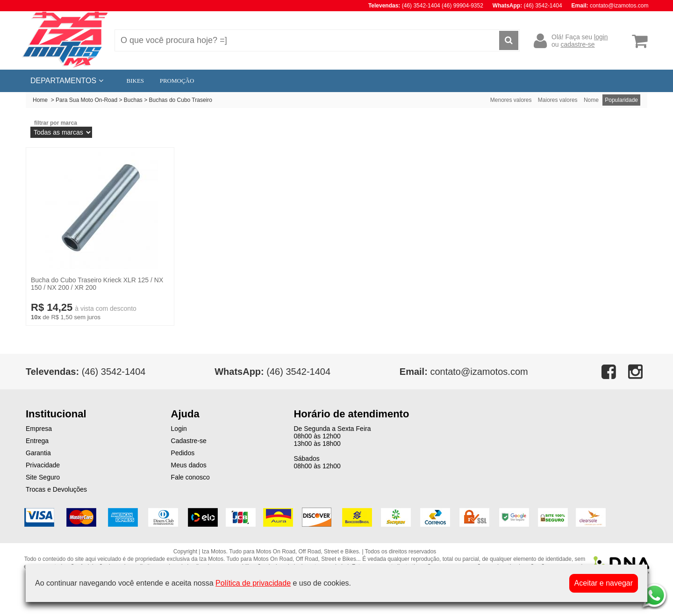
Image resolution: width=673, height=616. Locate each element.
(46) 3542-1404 (272, 372)
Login (179, 429)
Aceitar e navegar (604, 583)
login (601, 37)
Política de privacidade (253, 583)
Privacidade (43, 465)
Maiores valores (558, 100)
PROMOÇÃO (177, 81)
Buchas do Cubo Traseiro (181, 100)
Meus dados (189, 465)
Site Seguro (43, 477)
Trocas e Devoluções (56, 489)
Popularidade (621, 100)
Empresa (39, 429)
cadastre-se (577, 44)
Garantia (38, 453)
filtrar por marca (56, 123)
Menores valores (511, 100)
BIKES (136, 81)
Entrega (37, 441)
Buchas (133, 100)
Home (40, 100)
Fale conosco (190, 477)
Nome (591, 100)
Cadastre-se (189, 441)
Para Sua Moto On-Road (86, 100)
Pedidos (183, 453)
